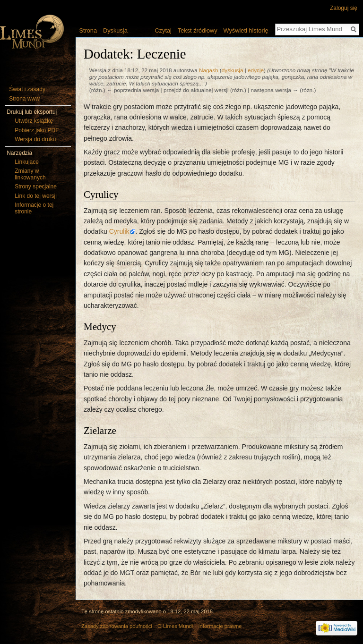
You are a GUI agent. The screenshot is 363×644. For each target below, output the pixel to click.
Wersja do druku (35, 139)
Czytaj (163, 30)
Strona (88, 30)
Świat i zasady (27, 89)
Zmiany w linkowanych (30, 174)
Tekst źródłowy (198, 30)
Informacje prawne (220, 626)
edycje (256, 70)
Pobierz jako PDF (37, 130)
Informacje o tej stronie (34, 208)
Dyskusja (115, 30)
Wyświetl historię (246, 30)
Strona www (24, 99)
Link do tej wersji (36, 196)
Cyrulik (119, 231)
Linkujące (27, 162)
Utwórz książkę (34, 121)
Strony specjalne (36, 186)
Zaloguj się (344, 8)
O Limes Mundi (175, 626)
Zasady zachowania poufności (117, 626)
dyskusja (233, 70)
